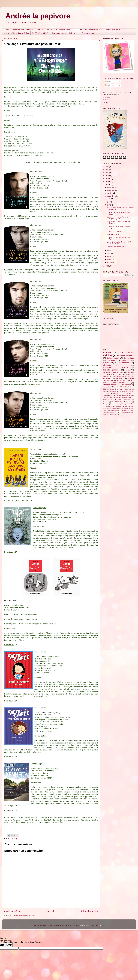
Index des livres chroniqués (23, 29)
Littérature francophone (115, 365)
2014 (107, 185)
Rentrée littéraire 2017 (121, 383)
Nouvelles (107, 367)
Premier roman (118, 372)
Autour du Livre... (127, 356)
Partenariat (115, 404)
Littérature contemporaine (112, 410)
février (110, 259)
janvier (110, 262)
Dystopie (129, 402)
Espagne (106, 404)
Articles (7, 29)
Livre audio (116, 393)
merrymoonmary (85, 925)
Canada (106, 395)
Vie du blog (127, 393)
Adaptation (107, 387)
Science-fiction (122, 381)
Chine (119, 389)
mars (109, 256)
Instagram (107, 100)
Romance (106, 372)
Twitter (105, 103)
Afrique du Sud (108, 400)
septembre (111, 196)
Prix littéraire (126, 385)
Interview (116, 387)
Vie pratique (114, 415)
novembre (111, 190)
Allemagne (122, 391)
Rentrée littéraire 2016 (124, 398)
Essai (108, 393)
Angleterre (107, 378)
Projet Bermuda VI (113, 234)
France (107, 353)
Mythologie (125, 410)
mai (109, 250)
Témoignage (113, 391)
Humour (127, 370)
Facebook (106, 97)
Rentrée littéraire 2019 (126, 412)
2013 (107, 266)
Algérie (119, 400)
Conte (121, 402)
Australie (106, 402)
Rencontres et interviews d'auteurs (60, 29)
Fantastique (129, 358)
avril (109, 253)
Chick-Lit (114, 402)
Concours (119, 395)
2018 (107, 173)
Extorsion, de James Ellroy (116, 247)
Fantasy (119, 374)
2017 (107, 176)
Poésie (126, 395)
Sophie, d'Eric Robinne (115, 231)
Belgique (119, 378)
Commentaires (110, 85)
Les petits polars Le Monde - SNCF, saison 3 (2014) (119, 243)
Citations (40, 29)
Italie (111, 398)
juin (109, 205)
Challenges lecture (59, 33)
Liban (132, 408)
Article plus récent (13, 911)
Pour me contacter (89, 33)
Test (133, 404)
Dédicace (111, 360)
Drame (105, 376)
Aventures (130, 372)
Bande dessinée (122, 363)
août (109, 199)
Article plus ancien (89, 911)
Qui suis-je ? (74, 33)
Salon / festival (113, 358)
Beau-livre (109, 406)
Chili (112, 395)
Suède (112, 389)
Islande (126, 408)
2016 (107, 179)
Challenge (14, 839)
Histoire (106, 363)
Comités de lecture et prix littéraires (89, 29)
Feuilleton (131, 391)
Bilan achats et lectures (121, 376)
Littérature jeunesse (111, 370)
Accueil (51, 911)
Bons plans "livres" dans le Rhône (16, 33)
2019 (107, 170)
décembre (111, 187)
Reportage (106, 415)
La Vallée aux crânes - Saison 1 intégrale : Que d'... (118, 218)
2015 (107, 182)
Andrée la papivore (38, 16)
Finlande (113, 408)
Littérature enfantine (110, 385)
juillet (109, 202)
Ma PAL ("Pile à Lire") (40, 33)
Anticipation (128, 400)
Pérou (132, 410)
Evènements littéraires (114, 29)
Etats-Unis (125, 360)
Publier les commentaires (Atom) (25, 916)
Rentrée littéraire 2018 (111, 412)
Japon (128, 374)
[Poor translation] (9, 945)
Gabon (120, 408)
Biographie (118, 406)
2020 (107, 167)
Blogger (101, 925)
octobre (110, 193)
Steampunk (125, 404)
